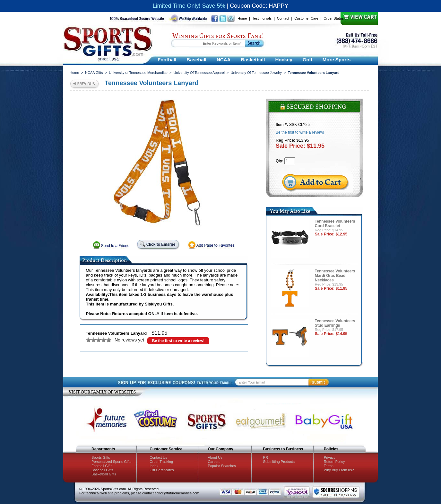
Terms (329, 466)
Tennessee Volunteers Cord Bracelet (335, 224)
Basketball (253, 60)
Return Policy (334, 462)
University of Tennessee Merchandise (138, 73)
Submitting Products (279, 462)
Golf (307, 60)
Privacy (330, 457)
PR (266, 457)
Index (154, 466)
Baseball (196, 60)
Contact (283, 18)
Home (242, 18)
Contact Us (158, 457)
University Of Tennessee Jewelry (256, 73)
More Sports (337, 60)
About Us (215, 457)
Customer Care (306, 18)
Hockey (284, 60)
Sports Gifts (101, 457)
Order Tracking (161, 462)
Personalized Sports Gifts (111, 462)
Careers (214, 462)
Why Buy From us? (339, 470)
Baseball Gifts (102, 470)
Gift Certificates (162, 470)
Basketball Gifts (104, 474)
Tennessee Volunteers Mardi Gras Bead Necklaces (335, 276)
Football (167, 60)
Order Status (333, 18)
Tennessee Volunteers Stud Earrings (335, 323)
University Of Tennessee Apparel (199, 73)
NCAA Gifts (94, 73)
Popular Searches (222, 466)
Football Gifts (102, 466)
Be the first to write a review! (178, 341)
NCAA (224, 60)
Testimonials (262, 18)
